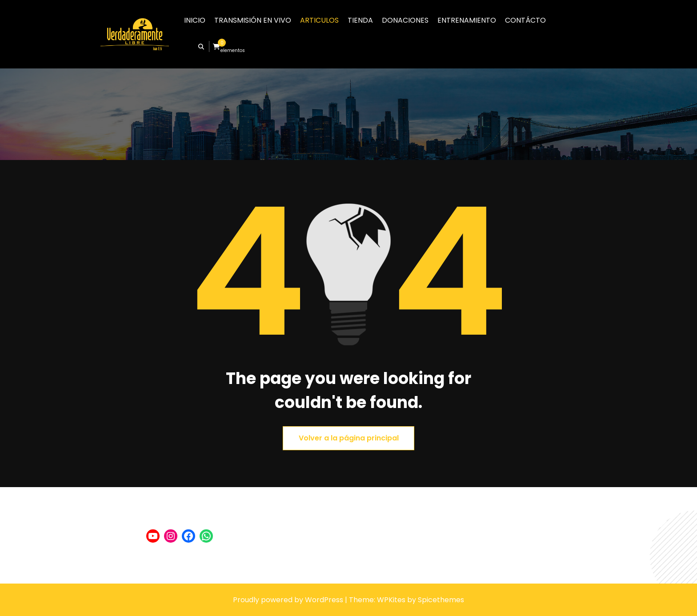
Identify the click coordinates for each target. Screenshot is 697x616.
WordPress (324, 600)
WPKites (392, 600)
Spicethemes (441, 600)
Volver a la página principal (349, 438)
